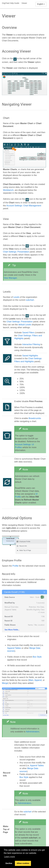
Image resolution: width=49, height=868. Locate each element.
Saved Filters (28, 333)
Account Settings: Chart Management (24, 206)
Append (38, 680)
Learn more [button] (10, 857)
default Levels (25, 325)
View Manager (10, 278)
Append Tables (14, 648)
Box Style (37, 657)
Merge (5, 683)
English (41, 4)
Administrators (33, 732)
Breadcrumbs (35, 418)
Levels (16, 297)
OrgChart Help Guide (11, 3)
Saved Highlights (30, 356)
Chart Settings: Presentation (16, 252)
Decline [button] (9, 863)
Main (31, 680)
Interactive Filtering (31, 344)
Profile (15, 566)
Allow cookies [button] (23, 863)
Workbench (8, 190)
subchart (30, 300)
